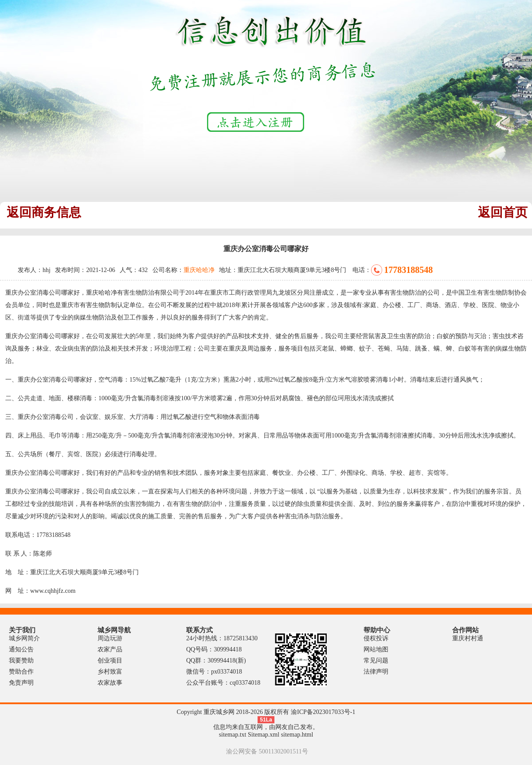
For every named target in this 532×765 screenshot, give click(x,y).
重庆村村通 (468, 638)
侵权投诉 (376, 638)
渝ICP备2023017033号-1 (323, 712)
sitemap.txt (233, 735)
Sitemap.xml (264, 735)
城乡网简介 (24, 638)
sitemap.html (297, 735)
